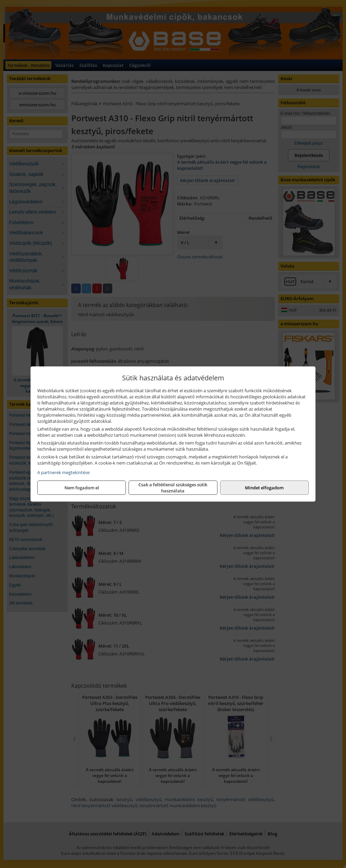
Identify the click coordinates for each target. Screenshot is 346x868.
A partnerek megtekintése (63, 472)
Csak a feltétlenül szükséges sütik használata (173, 488)
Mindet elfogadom (264, 488)
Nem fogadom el (82, 488)
